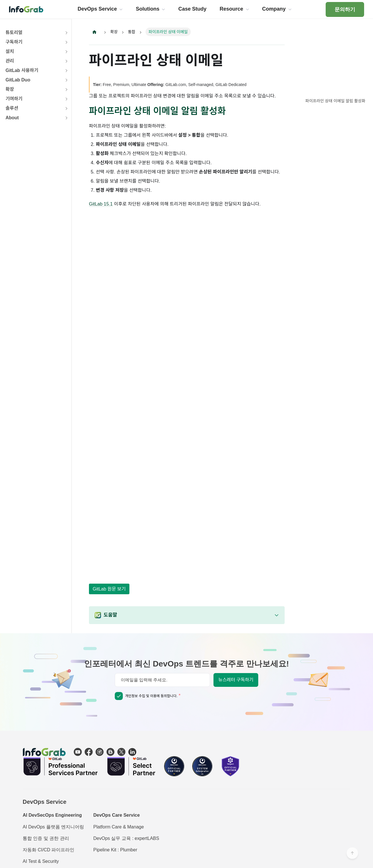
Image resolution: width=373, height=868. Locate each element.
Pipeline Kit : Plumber (115, 850)
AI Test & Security (41, 861)
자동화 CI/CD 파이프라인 (48, 850)
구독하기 (14, 42)
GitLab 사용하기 (22, 70)
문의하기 (345, 9)
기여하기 (14, 99)
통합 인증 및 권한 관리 (46, 838)
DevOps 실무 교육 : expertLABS (126, 838)
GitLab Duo (18, 80)
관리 (10, 61)
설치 (10, 51)
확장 (10, 89)
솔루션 (12, 108)
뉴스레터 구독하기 (236, 680)
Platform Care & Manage (118, 827)
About (12, 118)
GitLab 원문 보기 (109, 589)
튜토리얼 (14, 33)
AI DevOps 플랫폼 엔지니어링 (53, 827)
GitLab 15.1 (101, 204)
